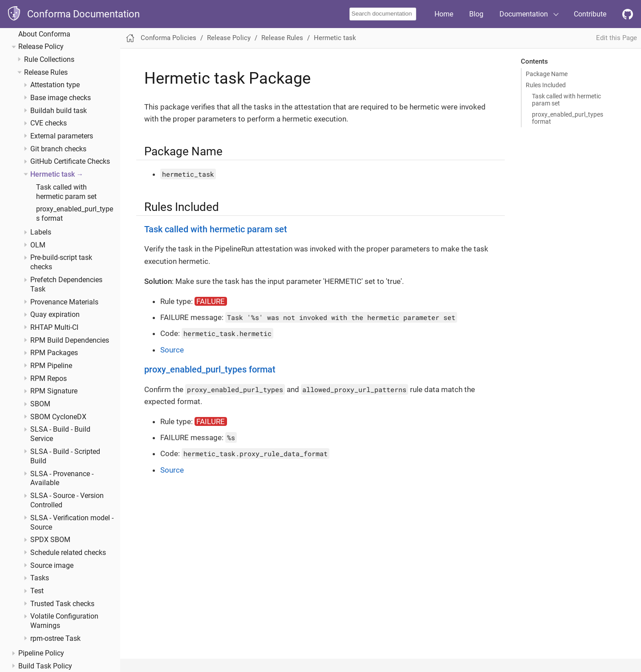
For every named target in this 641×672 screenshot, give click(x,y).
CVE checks (49, 123)
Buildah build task (59, 111)
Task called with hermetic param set (566, 100)
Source (172, 350)
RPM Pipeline (51, 366)
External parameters (62, 136)
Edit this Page (617, 38)
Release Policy (41, 47)
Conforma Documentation (83, 14)
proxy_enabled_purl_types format (568, 118)
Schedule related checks (68, 553)
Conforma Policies (168, 38)
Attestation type (55, 85)
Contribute (590, 14)
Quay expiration (55, 315)
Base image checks (61, 98)
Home (444, 14)
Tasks (40, 578)
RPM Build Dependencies (70, 340)
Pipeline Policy (41, 653)
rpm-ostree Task (55, 639)
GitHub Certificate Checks (70, 162)
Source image (52, 566)
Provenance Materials (64, 302)
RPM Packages (54, 353)
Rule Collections (49, 60)
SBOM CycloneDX (58, 417)
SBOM (40, 404)
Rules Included (546, 85)
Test (37, 591)
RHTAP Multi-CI (54, 328)
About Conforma (44, 34)
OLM (38, 245)
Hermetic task (53, 174)
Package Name (547, 74)
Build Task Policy (45, 666)
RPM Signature (54, 391)
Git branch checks (58, 149)
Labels (41, 232)
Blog (476, 14)
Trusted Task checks (62, 604)
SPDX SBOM (50, 540)
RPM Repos (49, 379)
